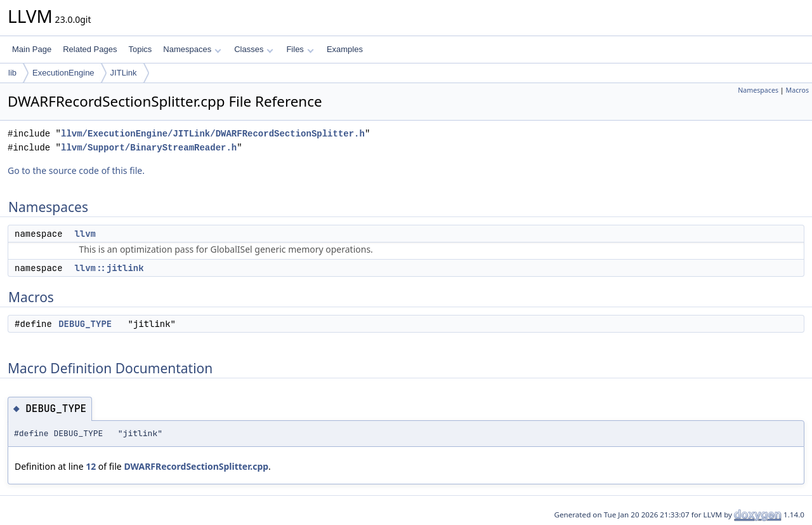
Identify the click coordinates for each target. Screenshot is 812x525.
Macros (798, 90)
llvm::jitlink (109, 268)
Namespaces (192, 49)
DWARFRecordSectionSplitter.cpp (196, 466)
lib (12, 73)
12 (91, 466)
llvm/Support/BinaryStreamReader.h (149, 148)
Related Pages (90, 49)
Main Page (32, 49)
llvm (85, 234)
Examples (345, 49)
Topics (140, 49)
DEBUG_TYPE (85, 324)
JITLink (124, 73)
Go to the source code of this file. (76, 170)
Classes (254, 49)
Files (300, 49)
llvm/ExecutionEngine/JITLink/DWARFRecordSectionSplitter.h (213, 134)
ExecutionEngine (63, 73)
